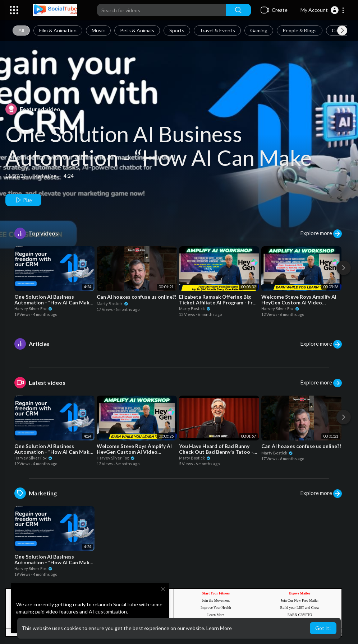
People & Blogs (300, 30)
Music (98, 30)
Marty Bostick (113, 304)
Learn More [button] (219, 628)
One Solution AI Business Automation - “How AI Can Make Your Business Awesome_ (159, 158)
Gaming (259, 30)
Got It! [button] (323, 628)
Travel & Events (217, 30)
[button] (323, 10)
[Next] (344, 268)
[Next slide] (342, 31)
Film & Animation (58, 30)
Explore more (321, 234)
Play (24, 200)
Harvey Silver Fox (33, 309)
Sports (177, 30)
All (21, 30)
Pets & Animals (137, 30)
